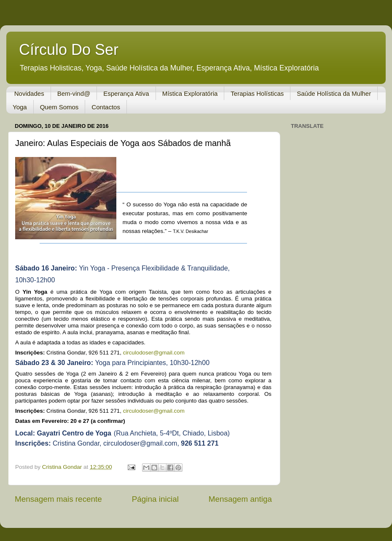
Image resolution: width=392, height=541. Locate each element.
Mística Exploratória (190, 93)
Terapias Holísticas (257, 93)
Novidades (29, 93)
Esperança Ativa (126, 93)
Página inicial (155, 499)
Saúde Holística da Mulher (334, 93)
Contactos (106, 107)
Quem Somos (59, 107)
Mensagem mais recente (58, 499)
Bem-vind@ (74, 93)
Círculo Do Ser (69, 50)
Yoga (20, 107)
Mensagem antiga (240, 499)
